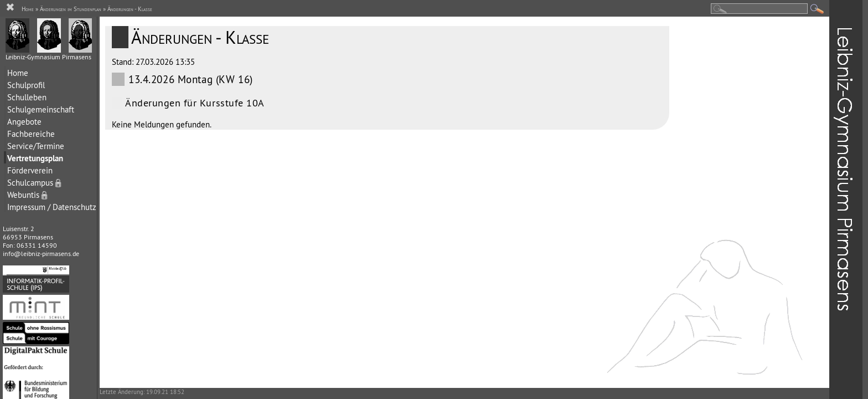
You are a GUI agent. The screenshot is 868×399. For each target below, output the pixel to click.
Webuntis (28, 195)
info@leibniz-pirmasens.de (41, 254)
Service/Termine (36, 146)
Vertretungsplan (35, 158)
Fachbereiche (31, 134)
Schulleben (27, 97)
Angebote (24, 122)
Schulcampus (35, 183)
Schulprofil (26, 85)
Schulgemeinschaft (41, 109)
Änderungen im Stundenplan (71, 9)
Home (18, 73)
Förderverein (30, 170)
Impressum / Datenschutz (52, 207)
